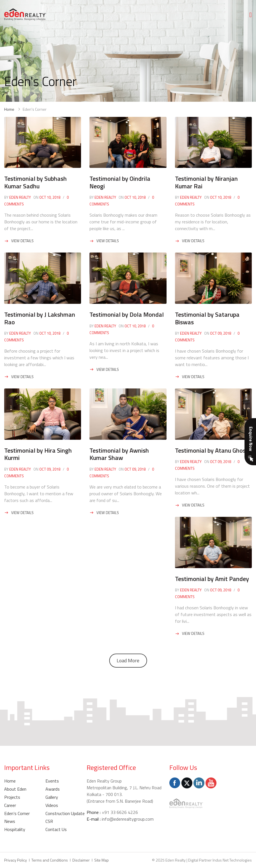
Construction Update (65, 813)
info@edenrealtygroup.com (128, 819)
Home (9, 109)
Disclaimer (81, 860)
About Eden (15, 789)
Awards (53, 789)
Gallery (52, 797)
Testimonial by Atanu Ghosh (212, 450)
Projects (12, 797)
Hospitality (15, 829)
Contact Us (56, 829)
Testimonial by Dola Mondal (127, 314)
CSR (49, 821)
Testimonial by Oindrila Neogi (120, 182)
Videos (52, 805)
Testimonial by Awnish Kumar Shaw (119, 454)
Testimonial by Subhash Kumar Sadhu (35, 182)
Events (52, 781)
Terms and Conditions (50, 860)
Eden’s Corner (17, 813)
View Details (22, 241)
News (10, 821)
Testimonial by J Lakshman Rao (40, 318)
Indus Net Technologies (232, 860)
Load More (128, 660)
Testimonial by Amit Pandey (212, 579)
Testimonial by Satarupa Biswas (207, 318)
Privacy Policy (16, 860)
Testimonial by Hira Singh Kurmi (38, 454)
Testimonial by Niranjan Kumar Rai (206, 182)
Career (10, 805)
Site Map (102, 860)
